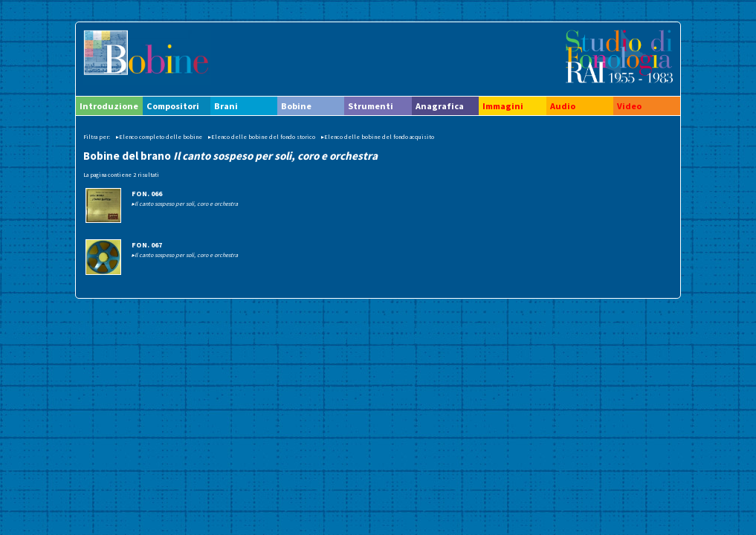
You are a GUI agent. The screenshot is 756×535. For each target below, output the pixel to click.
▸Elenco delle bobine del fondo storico (262, 137)
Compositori (173, 106)
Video (629, 106)
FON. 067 (147, 245)
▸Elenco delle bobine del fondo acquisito (378, 137)
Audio (563, 106)
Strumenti (371, 106)
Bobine (296, 106)
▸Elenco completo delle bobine (159, 137)
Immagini (503, 106)
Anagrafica (440, 106)
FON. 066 (147, 194)
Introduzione (109, 106)
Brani (226, 106)
